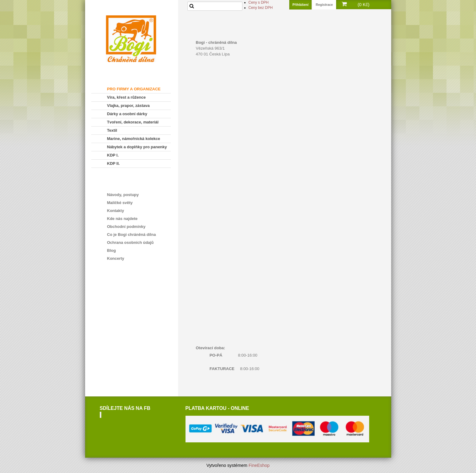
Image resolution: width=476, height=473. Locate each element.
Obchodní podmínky (126, 227)
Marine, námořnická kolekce (134, 139)
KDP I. (113, 155)
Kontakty (116, 211)
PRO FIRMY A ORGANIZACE (134, 89)
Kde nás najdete (122, 219)
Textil (112, 130)
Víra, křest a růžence (126, 97)
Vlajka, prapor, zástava (128, 106)
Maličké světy (120, 203)
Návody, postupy (123, 195)
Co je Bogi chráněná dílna (132, 235)
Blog (112, 250)
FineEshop (259, 465)
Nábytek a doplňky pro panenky (137, 147)
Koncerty (116, 258)
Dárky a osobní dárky (127, 114)
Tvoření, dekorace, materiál (133, 122)
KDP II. (114, 163)
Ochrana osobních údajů (130, 242)
